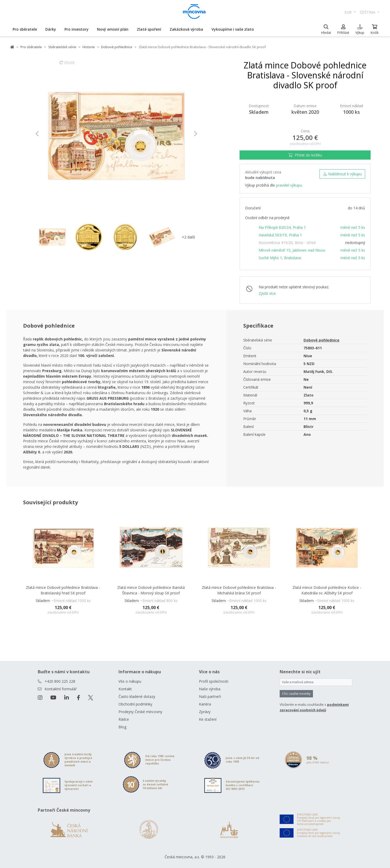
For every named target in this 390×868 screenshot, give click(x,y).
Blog (122, 727)
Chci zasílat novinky (296, 694)
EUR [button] (349, 12)
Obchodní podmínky (135, 704)
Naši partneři (210, 696)
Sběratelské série (62, 47)
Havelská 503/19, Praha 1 (280, 235)
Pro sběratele (25, 29)
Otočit (67, 65)
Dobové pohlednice (117, 47)
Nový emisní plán (113, 29)
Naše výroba (210, 689)
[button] (47, 134)
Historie (89, 47)
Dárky (51, 29)
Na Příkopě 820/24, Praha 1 (282, 227)
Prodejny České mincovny (140, 712)
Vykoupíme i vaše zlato (233, 29)
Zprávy (205, 712)
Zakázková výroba (186, 29)
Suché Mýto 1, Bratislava (280, 258)
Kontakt (125, 689)
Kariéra (205, 704)
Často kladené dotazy (137, 696)
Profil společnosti (214, 681)
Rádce (124, 719)
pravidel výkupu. (289, 185)
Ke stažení (208, 719)
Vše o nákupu (130, 681)
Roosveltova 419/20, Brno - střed (287, 243)
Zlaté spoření (149, 29)
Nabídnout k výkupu (342, 174)
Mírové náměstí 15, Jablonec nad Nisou (292, 250)
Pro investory (77, 29)
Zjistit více (267, 293)
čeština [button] (368, 12)
